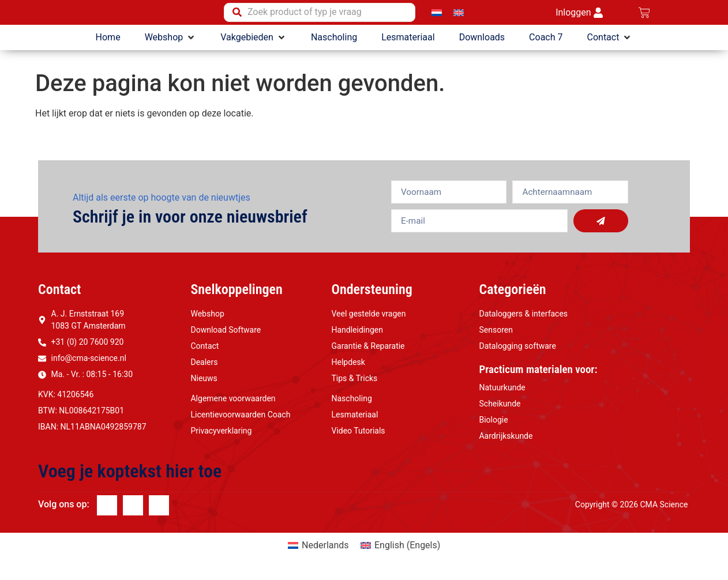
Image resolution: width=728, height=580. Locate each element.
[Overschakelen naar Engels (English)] (401, 550)
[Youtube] (159, 510)
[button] (171, 42)
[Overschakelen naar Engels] (459, 14)
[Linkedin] (133, 510)
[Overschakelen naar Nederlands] (437, 14)
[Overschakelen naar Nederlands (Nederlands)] (318, 550)
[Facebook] (107, 510)
